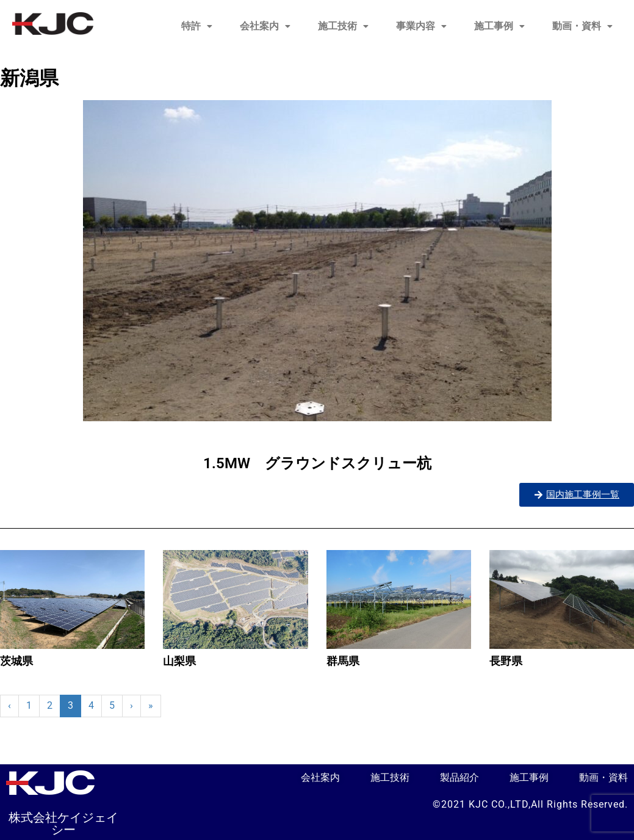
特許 (197, 26)
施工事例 (499, 26)
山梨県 (179, 661)
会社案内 (265, 26)
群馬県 (343, 661)
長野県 (506, 661)
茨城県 (16, 661)
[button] (197, 26)
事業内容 (421, 26)
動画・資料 (582, 26)
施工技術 (343, 26)
